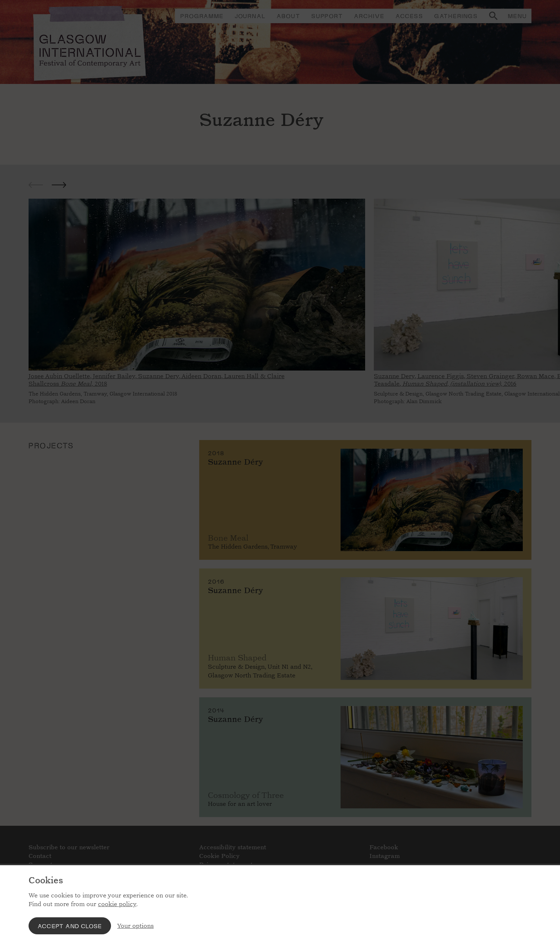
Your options (135, 926)
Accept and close (70, 926)
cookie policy (117, 904)
